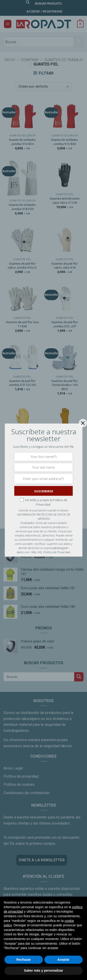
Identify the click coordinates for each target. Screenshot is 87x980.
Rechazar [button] (24, 960)
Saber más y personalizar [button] (43, 970)
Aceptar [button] (63, 960)
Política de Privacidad (56, 552)
